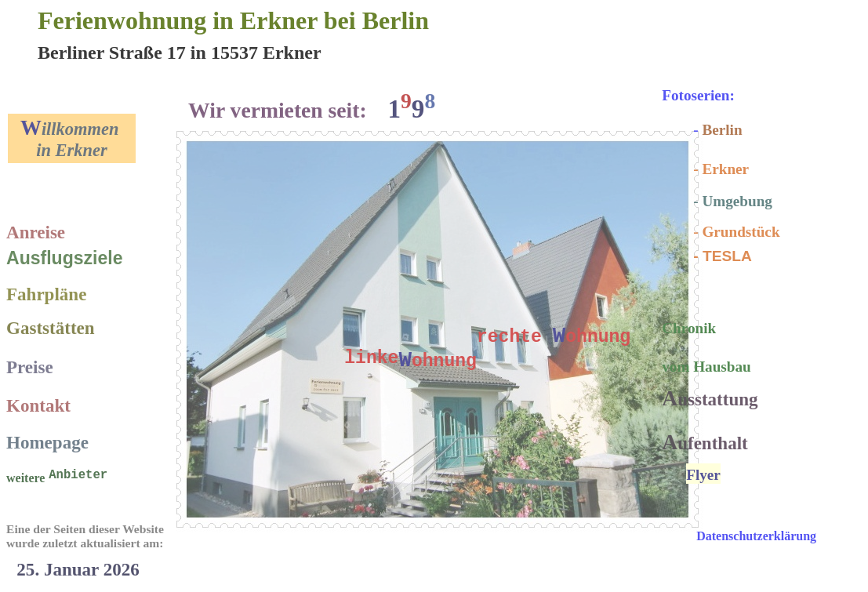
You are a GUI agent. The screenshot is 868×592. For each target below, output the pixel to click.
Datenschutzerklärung (756, 536)
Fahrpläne (46, 294)
